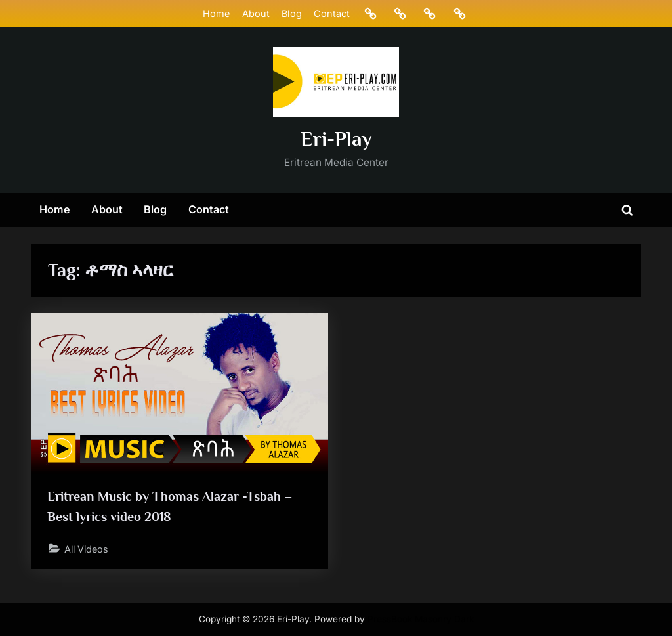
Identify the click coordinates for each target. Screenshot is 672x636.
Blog (291, 13)
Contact (332, 13)
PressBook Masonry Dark (421, 619)
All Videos (88, 549)
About (255, 13)
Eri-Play (336, 139)
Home (216, 13)
